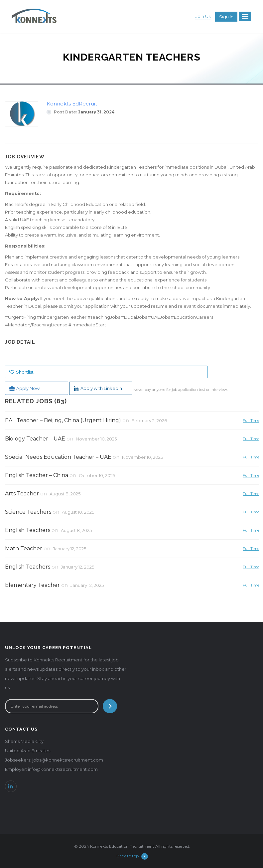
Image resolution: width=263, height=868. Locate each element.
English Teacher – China (37, 475)
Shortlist (21, 372)
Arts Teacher (22, 494)
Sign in (226, 17)
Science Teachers (28, 512)
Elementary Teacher (32, 585)
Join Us (203, 16)
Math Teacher (24, 548)
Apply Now (24, 388)
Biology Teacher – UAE (35, 439)
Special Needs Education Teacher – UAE (58, 457)
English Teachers (28, 530)
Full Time (251, 420)
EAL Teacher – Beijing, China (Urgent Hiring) (63, 420)
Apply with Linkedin (98, 388)
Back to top (132, 856)
